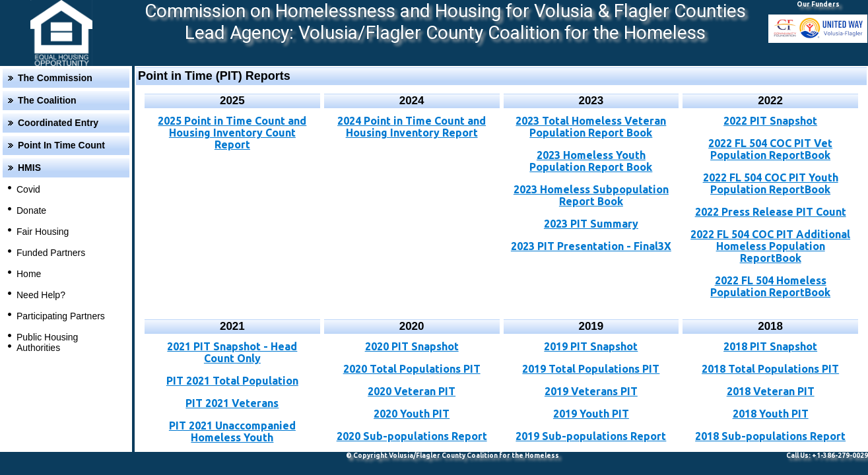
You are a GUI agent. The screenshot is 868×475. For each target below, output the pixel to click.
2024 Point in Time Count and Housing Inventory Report (412, 127)
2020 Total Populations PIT (412, 369)
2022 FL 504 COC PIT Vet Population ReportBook (770, 149)
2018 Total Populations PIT (770, 369)
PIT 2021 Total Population (232, 381)
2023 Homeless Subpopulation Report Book (591, 195)
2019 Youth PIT (591, 414)
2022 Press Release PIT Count (771, 212)
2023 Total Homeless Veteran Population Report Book (591, 127)
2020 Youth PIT (412, 414)
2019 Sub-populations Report (591, 436)
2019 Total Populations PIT (591, 369)
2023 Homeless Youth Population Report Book (591, 161)
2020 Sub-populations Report (412, 436)
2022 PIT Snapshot (770, 121)
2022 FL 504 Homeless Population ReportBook (770, 286)
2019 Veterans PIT (591, 391)
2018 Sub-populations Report (770, 436)
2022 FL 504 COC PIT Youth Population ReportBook (771, 183)
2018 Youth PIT (771, 414)
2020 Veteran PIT (412, 391)
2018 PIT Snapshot (770, 346)
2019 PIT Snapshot (591, 346)
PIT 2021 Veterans (232, 403)
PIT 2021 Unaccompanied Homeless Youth (232, 431)
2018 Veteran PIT (771, 391)
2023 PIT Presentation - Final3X (591, 246)
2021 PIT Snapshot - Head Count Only (232, 352)
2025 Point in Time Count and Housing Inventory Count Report (232, 133)
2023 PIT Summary (591, 224)
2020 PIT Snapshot (412, 346)
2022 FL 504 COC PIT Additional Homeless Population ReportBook (770, 246)
